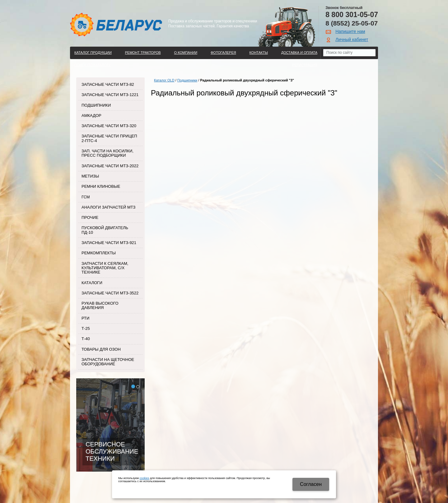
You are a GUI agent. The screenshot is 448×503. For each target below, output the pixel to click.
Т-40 (86, 339)
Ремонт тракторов (143, 53)
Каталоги (92, 283)
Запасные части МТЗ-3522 (110, 293)
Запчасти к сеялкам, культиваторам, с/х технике (105, 268)
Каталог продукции (93, 53)
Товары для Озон (101, 349)
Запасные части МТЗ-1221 (110, 95)
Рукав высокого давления (100, 305)
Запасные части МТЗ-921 (109, 243)
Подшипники (96, 105)
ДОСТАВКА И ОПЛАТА (299, 53)
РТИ (85, 318)
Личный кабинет (352, 39)
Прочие (90, 217)
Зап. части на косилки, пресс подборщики (107, 153)
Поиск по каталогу (93, 65)
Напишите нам (350, 31)
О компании (186, 53)
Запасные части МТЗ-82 (108, 84)
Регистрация (305, 65)
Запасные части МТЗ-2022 (110, 166)
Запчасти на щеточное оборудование (108, 362)
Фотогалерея (223, 53)
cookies (145, 478)
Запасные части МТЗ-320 (109, 126)
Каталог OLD (164, 80)
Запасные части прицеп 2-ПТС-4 (109, 138)
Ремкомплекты (99, 253)
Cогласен (311, 484)
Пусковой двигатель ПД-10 (105, 230)
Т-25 (86, 328)
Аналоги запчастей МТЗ (108, 207)
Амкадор (91, 115)
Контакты (259, 53)
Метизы (90, 176)
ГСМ (86, 197)
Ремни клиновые (101, 186)
